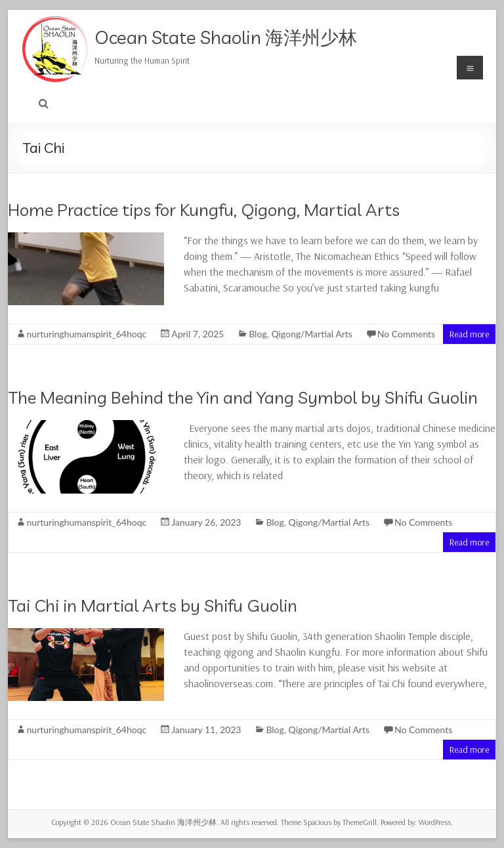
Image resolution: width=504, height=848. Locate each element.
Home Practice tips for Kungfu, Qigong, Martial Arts (204, 210)
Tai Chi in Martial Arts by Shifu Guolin (153, 605)
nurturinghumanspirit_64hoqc (87, 334)
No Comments (406, 334)
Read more (469, 334)
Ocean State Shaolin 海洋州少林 (226, 37)
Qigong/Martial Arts (311, 334)
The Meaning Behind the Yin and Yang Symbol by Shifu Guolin (243, 397)
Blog (258, 334)
